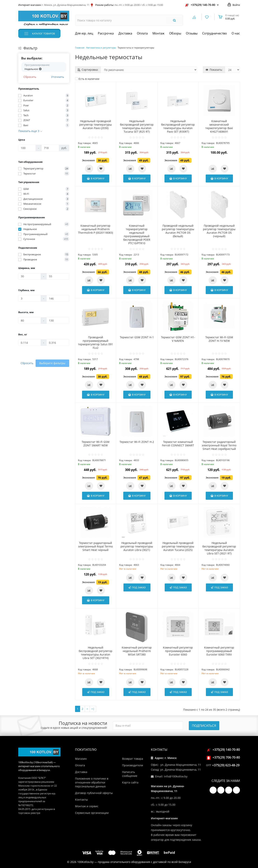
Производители (133, 765)
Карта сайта (130, 782)
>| (93, 709)
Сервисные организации (92, 813)
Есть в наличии (87, 79)
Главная (80, 48)
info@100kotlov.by (176, 776)
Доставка (125, 33)
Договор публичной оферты (94, 793)
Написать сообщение (130, 774)
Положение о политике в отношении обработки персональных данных (92, 782)
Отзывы (192, 33)
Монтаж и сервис (87, 806)
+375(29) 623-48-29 (226, 765)
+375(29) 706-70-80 (224, 757)
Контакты (81, 800)
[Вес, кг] (30, 343)
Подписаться (204, 726)
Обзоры (175, 33)
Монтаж (158, 33)
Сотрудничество (215, 33)
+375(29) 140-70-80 (203, 5)
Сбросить (30, 77)
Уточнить (58, 77)
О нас (236, 33)
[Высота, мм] (30, 321)
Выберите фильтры (52, 363)
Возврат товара (133, 759)
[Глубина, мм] (30, 298)
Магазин (81, 759)
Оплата (142, 33)
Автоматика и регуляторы (101, 48)
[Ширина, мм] (30, 276)
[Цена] (27, 148)
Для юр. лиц (84, 33)
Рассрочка (106, 33)
